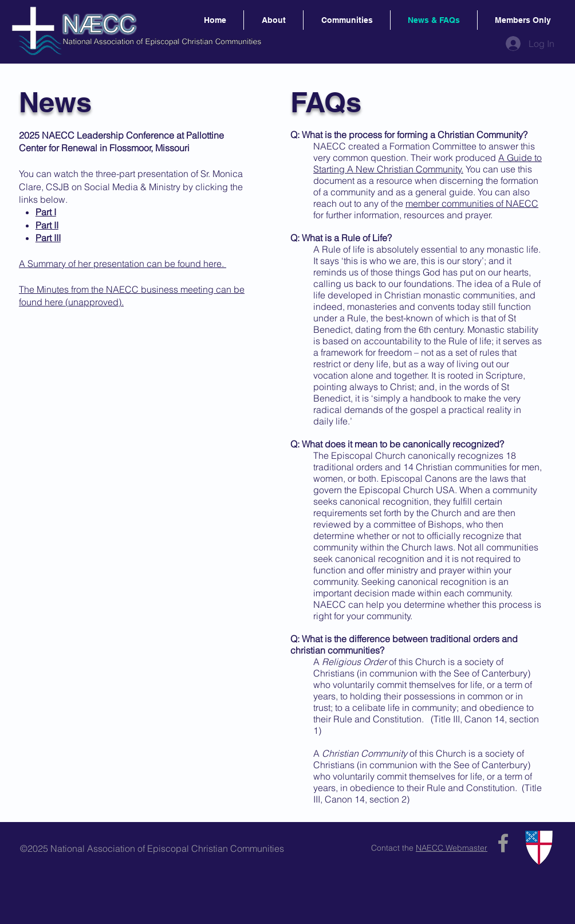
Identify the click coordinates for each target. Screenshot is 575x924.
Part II (47, 225)
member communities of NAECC (472, 203)
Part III (48, 238)
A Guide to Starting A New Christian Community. (428, 163)
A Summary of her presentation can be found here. (123, 264)
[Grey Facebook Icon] (503, 843)
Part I (46, 212)
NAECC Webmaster (452, 848)
